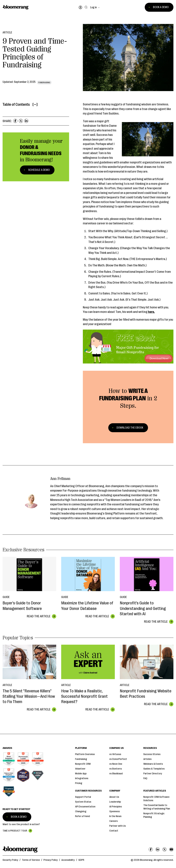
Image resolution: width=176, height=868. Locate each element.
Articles (147, 759)
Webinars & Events (153, 764)
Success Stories (152, 754)
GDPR (81, 860)
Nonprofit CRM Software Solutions (156, 799)
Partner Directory (153, 774)
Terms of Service (31, 860)
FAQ (145, 778)
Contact (114, 831)
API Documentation (85, 807)
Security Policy (10, 860)
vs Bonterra (115, 769)
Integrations (82, 778)
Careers (114, 821)
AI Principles (116, 807)
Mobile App (81, 774)
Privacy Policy (51, 860)
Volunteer (80, 769)
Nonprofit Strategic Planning (154, 815)
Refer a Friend (82, 816)
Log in (93, 7)
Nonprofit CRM (83, 764)
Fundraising (81, 759)
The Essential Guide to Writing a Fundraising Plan (157, 807)
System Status (83, 802)
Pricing (79, 783)
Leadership (115, 802)
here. (151, 312)
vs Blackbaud (116, 774)
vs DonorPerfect (118, 759)
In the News (115, 816)
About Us (114, 797)
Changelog (81, 811)
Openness (115, 811)
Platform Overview (85, 754)
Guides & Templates (154, 769)
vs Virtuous (115, 754)
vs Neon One (116, 764)
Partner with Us (118, 826)
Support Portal (83, 797)
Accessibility (68, 860)
